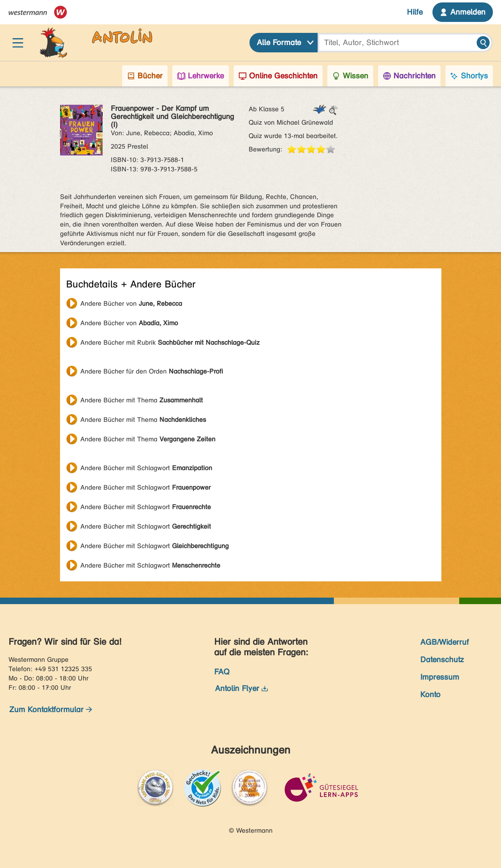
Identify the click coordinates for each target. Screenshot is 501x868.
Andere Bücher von (131, 303)
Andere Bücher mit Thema (142, 400)
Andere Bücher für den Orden (152, 371)
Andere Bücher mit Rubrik (170, 342)
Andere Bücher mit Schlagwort (146, 468)
